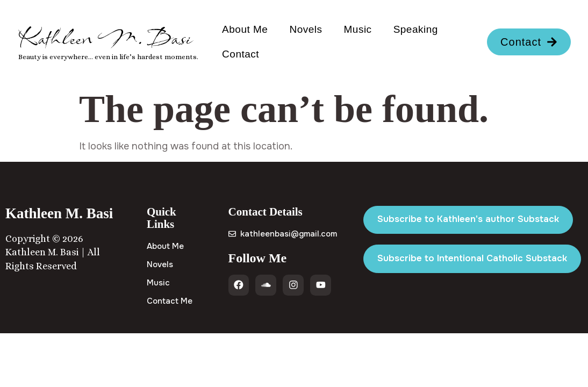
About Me (245, 29)
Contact (241, 54)
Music (358, 29)
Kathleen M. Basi (105, 38)
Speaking (416, 29)
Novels (306, 29)
